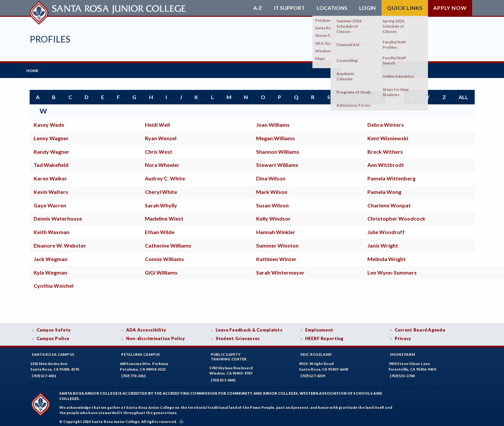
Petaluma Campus (141, 351)
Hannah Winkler (276, 229)
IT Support (289, 8)
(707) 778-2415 (134, 373)
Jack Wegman (51, 256)
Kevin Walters (51, 189)
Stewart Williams (277, 162)
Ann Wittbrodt (386, 162)
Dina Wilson (271, 175)
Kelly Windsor (273, 215)
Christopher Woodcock (396, 215)
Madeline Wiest (164, 215)
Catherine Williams (168, 242)
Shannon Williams (278, 148)
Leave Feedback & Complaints (249, 327)
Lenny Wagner (51, 135)
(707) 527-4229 (313, 373)
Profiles (50, 39)
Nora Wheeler (162, 162)
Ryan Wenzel (161, 135)
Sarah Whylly (161, 202)
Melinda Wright (386, 256)
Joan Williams (273, 122)
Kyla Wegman (50, 269)
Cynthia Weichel (53, 283)
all (463, 94)
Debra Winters (386, 122)
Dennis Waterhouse (58, 215)
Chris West (159, 148)
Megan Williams (276, 135)
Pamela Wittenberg (391, 175)
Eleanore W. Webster (60, 242)
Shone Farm (403, 351)
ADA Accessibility (146, 327)
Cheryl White (161, 189)
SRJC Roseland (316, 351)
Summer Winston (277, 242)
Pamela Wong (384, 189)
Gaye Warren (50, 202)
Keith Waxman (52, 229)
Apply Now (450, 8)
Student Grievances (238, 335)
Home (36, 69)
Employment (319, 327)
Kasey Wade (49, 122)
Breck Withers (385, 148)
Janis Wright (383, 242)
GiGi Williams (161, 269)
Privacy (403, 335)
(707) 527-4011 (44, 373)
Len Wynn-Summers (392, 269)
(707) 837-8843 (223, 377)
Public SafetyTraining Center (229, 354)
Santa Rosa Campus (53, 351)
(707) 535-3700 (402, 373)
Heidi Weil (157, 122)
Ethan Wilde (160, 229)
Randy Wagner (52, 148)
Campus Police (53, 335)
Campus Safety (54, 327)
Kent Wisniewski (388, 135)
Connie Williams (164, 256)
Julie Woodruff (386, 229)
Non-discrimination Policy (156, 335)
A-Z (258, 8)
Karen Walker (50, 175)
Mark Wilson (272, 189)
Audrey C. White (165, 175)
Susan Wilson (272, 202)
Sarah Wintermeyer (280, 269)
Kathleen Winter (276, 256)
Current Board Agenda (420, 327)
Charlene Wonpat (389, 202)
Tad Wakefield (51, 162)
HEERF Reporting (324, 335)
